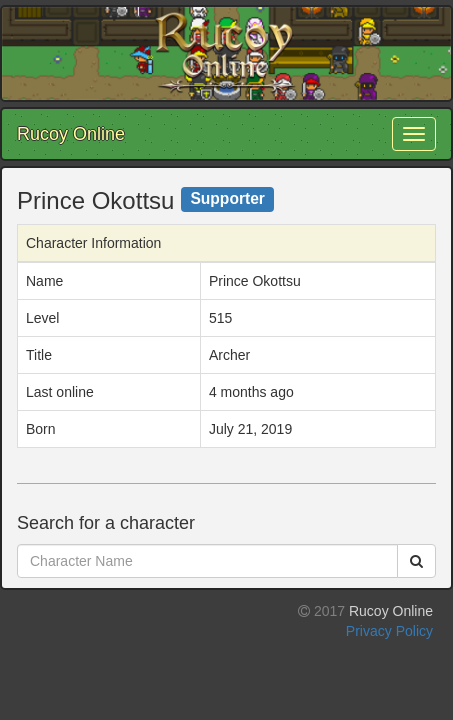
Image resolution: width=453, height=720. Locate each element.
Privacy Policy (389, 631)
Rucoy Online (71, 134)
